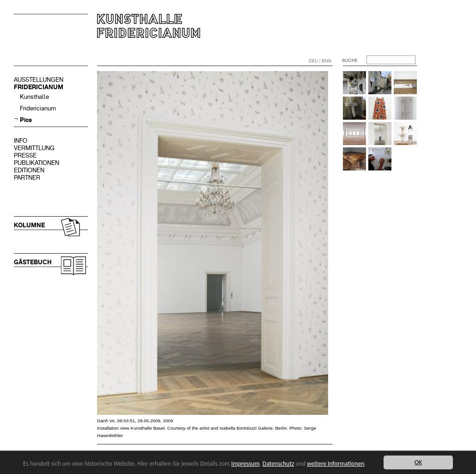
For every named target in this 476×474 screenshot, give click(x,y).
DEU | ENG (320, 61)
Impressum (245, 464)
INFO (21, 141)
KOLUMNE (29, 225)
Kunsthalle (34, 97)
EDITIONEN (29, 170)
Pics (26, 120)
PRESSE (25, 155)
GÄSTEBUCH (33, 262)
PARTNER (27, 178)
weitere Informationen (336, 464)
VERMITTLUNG (34, 148)
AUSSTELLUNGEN (39, 80)
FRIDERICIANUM (39, 87)
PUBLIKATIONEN (37, 163)
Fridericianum (38, 108)
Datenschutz (278, 464)
